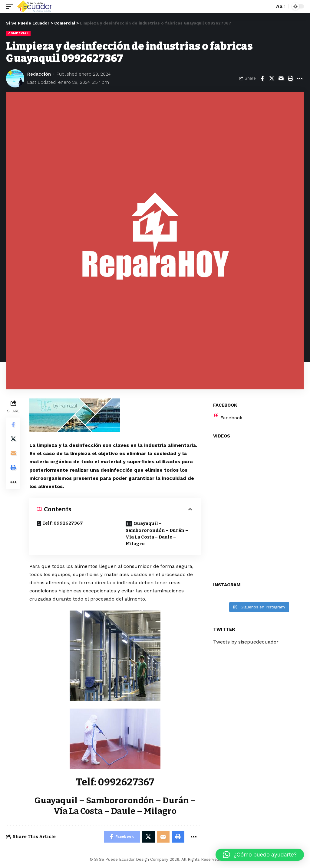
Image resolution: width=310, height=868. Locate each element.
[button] (260, 855)
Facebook (231, 418)
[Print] (290, 78)
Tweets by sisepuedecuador (246, 642)
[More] (300, 78)
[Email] (281, 78)
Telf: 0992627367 (63, 523)
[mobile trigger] (11, 6)
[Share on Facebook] (262, 78)
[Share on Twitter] (272, 78)
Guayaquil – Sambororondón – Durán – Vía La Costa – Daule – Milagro (157, 534)
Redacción (39, 74)
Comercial (18, 33)
